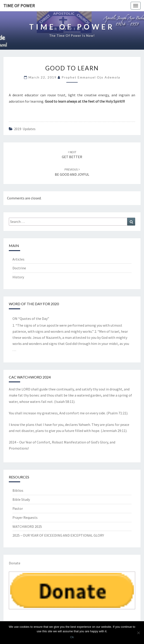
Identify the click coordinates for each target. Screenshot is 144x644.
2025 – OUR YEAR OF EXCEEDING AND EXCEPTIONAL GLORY (58, 535)
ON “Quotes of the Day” (31, 319)
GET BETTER (72, 155)
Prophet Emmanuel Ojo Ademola (91, 77)
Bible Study (21, 499)
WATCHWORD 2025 (27, 526)
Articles (18, 259)
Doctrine (19, 268)
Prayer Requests (25, 517)
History (18, 277)
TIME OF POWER (19, 6)
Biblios (18, 490)
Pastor (18, 508)
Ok (72, 637)
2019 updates (25, 129)
